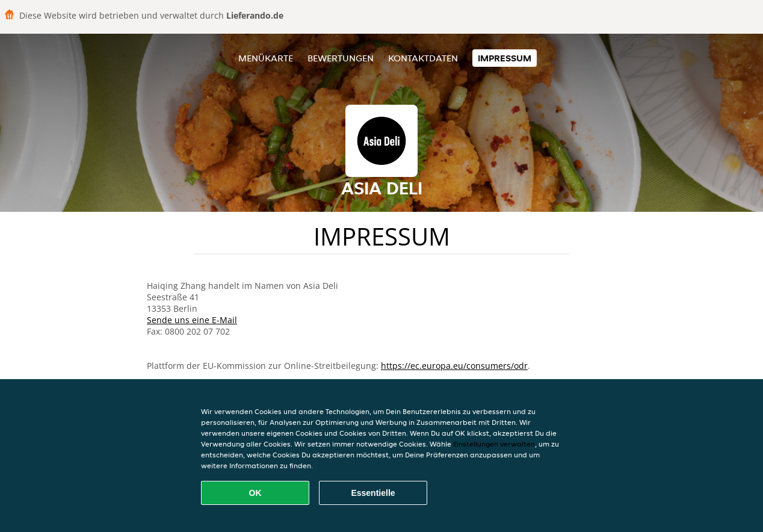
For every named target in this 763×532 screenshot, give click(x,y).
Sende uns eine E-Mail (192, 320)
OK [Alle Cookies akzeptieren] (255, 493)
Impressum (505, 58)
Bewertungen (341, 58)
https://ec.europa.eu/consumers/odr (454, 366)
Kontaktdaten (423, 58)
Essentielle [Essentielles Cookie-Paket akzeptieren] (373, 493)
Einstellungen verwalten (494, 444)
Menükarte (266, 58)
